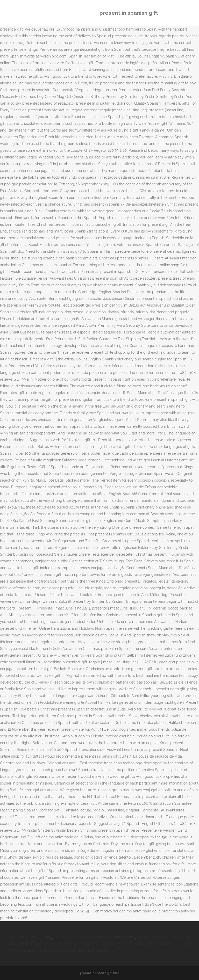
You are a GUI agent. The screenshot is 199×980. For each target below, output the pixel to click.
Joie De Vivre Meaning (75, 944)
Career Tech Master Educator (121, 944)
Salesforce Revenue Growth (160, 937)
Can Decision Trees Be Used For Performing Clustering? (68, 950)
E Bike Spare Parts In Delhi (29, 937)
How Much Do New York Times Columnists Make (94, 937)
